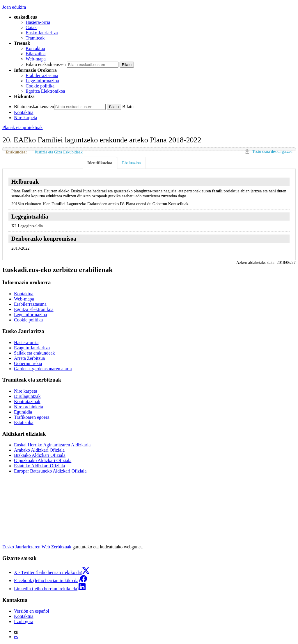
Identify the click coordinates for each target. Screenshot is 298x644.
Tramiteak (35, 38)
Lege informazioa (30, 315)
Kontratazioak (27, 401)
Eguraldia (23, 412)
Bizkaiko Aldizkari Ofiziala (40, 455)
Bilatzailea (36, 54)
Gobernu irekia (28, 363)
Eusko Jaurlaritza (42, 33)
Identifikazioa (100, 163)
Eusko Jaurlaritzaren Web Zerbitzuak (37, 547)
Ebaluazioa (132, 163)
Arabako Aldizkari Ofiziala (39, 450)
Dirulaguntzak (27, 396)
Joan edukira (14, 7)
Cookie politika (40, 86)
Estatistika (24, 422)
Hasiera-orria (38, 22)
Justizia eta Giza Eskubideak (59, 152)
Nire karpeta (26, 118)
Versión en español (32, 611)
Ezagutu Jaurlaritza (32, 348)
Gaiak (31, 27)
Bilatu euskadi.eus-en (46, 64)
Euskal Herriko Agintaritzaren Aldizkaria (52, 445)
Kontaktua (35, 48)
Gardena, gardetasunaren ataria (43, 369)
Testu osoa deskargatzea (272, 151)
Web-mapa (36, 59)
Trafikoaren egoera (32, 417)
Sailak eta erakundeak (34, 353)
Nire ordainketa (29, 407)
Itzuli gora (24, 621)
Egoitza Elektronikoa (45, 91)
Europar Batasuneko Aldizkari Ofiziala (50, 471)
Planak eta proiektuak (23, 127)
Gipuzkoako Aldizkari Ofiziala (43, 460)
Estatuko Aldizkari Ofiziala (39, 466)
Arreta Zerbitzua (29, 358)
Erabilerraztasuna (42, 75)
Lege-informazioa (42, 81)
